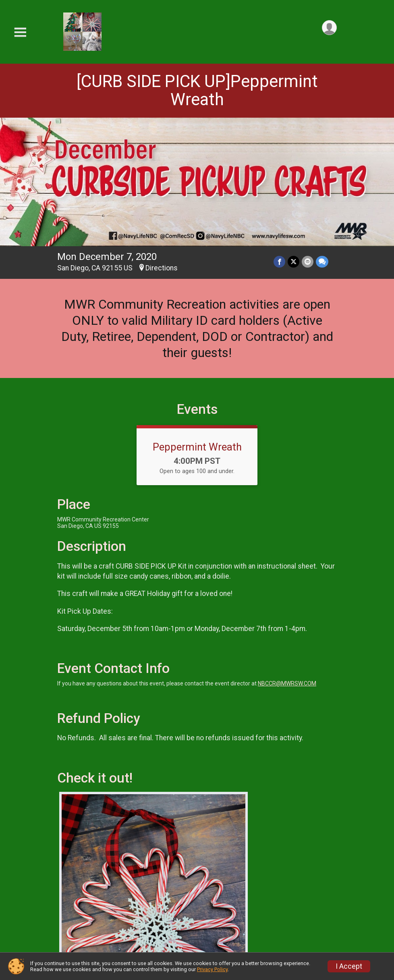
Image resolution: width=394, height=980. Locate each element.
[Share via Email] (308, 262)
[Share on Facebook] (279, 262)
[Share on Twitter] (293, 262)
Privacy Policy (212, 969)
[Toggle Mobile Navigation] (20, 32)
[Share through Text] (322, 262)
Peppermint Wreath (197, 447)
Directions (162, 268)
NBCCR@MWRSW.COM (287, 683)
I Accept (349, 966)
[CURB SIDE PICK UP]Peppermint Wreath (197, 90)
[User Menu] (329, 28)
